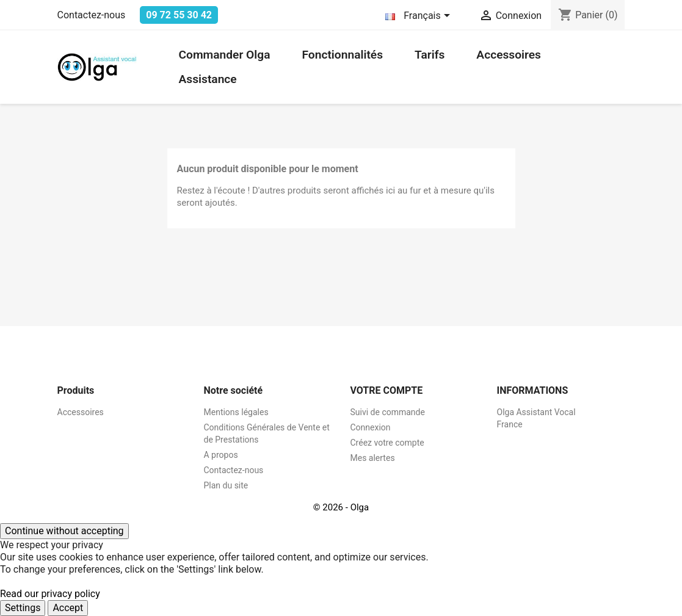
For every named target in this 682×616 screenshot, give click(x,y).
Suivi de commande (388, 412)
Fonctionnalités (342, 55)
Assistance (208, 79)
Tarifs (430, 55)
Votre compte (387, 390)
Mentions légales (236, 412)
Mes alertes (373, 458)
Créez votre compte (387, 443)
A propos (221, 455)
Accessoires (509, 55)
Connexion (371, 427)
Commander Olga (225, 55)
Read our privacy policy (50, 594)
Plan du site (226, 485)
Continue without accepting (64, 531)
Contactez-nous (92, 15)
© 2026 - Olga (341, 507)
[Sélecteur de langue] (419, 16)
